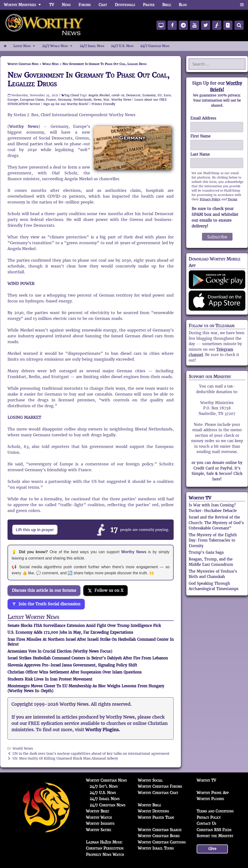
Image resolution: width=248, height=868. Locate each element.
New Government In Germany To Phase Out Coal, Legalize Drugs (89, 79)
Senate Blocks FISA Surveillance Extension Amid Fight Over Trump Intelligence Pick (84, 626)
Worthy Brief (98, 811)
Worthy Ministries (25, 5)
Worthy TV (200, 498)
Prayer (149, 5)
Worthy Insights (100, 823)
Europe (13, 100)
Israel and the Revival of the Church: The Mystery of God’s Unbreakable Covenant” (216, 523)
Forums (85, 5)
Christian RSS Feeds (214, 830)
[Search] (239, 25)
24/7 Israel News (92, 46)
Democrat (133, 95)
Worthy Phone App (213, 793)
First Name (200, 136)
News (66, 5)
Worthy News (121, 100)
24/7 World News (59, 46)
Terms (232, 199)
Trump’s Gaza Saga (206, 552)
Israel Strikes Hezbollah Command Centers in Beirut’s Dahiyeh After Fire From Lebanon (88, 658)
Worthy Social (150, 780)
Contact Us (206, 823)
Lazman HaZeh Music (104, 842)
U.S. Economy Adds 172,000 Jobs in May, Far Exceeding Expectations (70, 632)
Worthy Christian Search (160, 830)
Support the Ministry (215, 836)
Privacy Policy (210, 199)
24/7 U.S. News (122, 46)
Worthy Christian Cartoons (162, 842)
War (106, 100)
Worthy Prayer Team (156, 817)
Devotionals (125, 5)
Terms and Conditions (215, 811)
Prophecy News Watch (105, 855)
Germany (65, 100)
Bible (167, 5)
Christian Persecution (105, 848)
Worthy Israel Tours (156, 848)
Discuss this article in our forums (44, 590)
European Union (32, 100)
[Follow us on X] (105, 591)
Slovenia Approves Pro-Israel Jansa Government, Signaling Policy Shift (72, 665)
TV (52, 5)
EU (160, 95)
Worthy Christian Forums (160, 786)
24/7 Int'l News (104, 786)
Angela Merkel (99, 95)
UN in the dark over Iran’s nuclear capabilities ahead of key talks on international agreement (91, 754)
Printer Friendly (103, 104)
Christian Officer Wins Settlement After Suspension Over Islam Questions (75, 672)
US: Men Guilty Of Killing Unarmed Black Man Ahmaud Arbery (65, 758)
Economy (149, 95)
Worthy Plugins (210, 799)
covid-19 (118, 95)
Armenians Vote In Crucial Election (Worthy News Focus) (60, 651)
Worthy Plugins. (103, 730)
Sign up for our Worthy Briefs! (66, 104)
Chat (103, 5)
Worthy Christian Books (159, 836)
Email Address (203, 118)
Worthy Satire (99, 830)
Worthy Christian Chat (158, 793)
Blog (183, 5)
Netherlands (82, 100)
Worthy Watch (99, 817)
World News (23, 749)
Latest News (26, 46)
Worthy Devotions (153, 811)
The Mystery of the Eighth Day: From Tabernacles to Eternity (213, 540)
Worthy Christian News (106, 780)
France (51, 100)
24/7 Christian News (155, 46)
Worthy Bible (149, 805)
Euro (167, 95)
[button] (242, 5)
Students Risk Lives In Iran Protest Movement (50, 679)
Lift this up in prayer (35, 530)
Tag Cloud (71, 95)
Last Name (200, 154)
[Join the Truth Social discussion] (46, 604)
